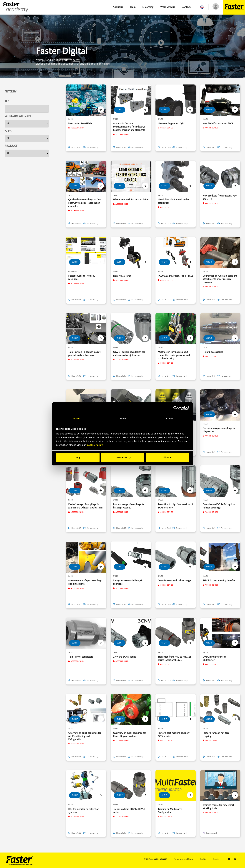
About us (118, 7)
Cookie (203, 859)
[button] (202, 7)
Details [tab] (122, 418)
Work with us (168, 7)
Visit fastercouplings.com (155, 859)
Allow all (167, 457)
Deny (78, 457)
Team (133, 7)
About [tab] (169, 418)
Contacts (187, 7)
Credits (216, 859)
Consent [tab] (76, 418)
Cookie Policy (95, 445)
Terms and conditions (183, 859)
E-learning (148, 7)
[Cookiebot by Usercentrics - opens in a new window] (176, 408)
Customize (123, 457)
